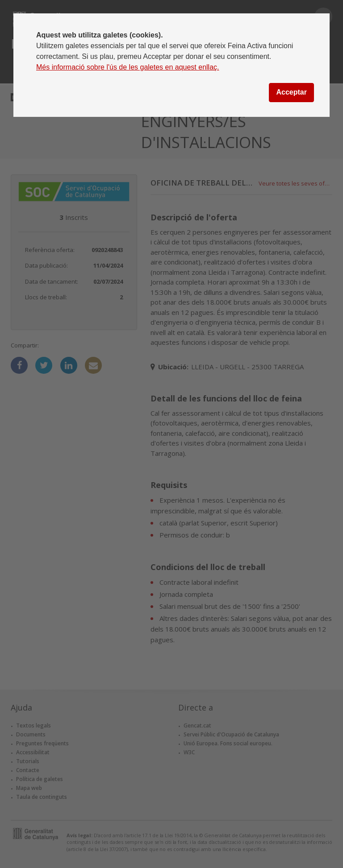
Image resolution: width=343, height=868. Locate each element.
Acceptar (291, 92)
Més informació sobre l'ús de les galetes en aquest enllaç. (128, 67)
